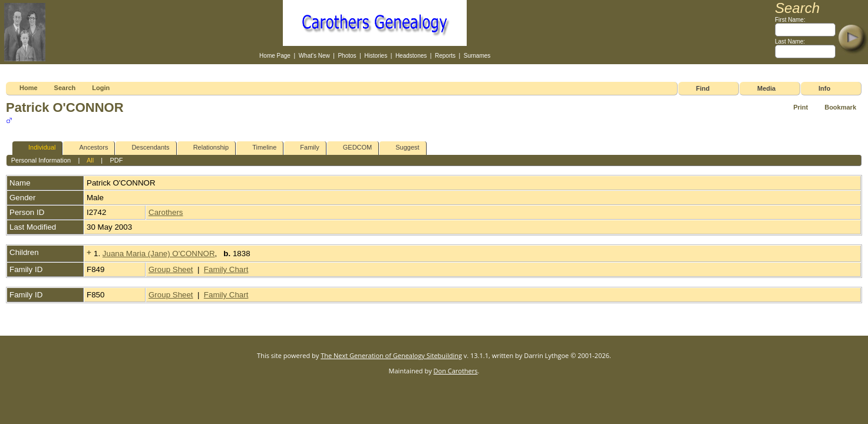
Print (801, 107)
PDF (116, 160)
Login (101, 88)
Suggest (402, 148)
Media (766, 88)
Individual (37, 148)
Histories (376, 56)
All (90, 160)
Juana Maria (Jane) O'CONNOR (159, 254)
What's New (314, 56)
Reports (445, 56)
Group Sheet (171, 269)
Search (65, 88)
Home (29, 88)
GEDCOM (352, 148)
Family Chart (226, 269)
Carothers (166, 212)
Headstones (411, 56)
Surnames (477, 56)
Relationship (206, 148)
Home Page (275, 56)
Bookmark (840, 107)
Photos (347, 56)
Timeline (259, 148)
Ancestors (88, 148)
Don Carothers (456, 371)
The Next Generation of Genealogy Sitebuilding (391, 355)
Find (703, 88)
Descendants (145, 148)
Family (304, 148)
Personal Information (41, 160)
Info (824, 88)
